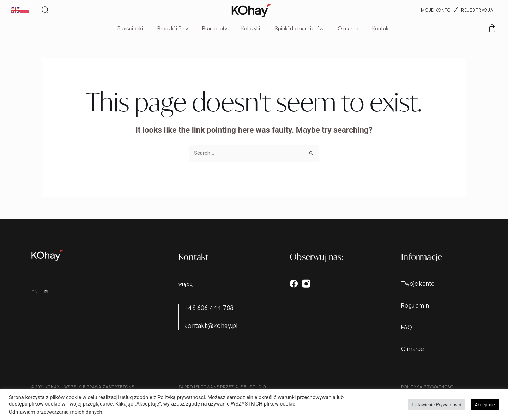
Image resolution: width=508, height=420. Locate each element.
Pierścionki (130, 28)
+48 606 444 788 (209, 308)
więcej (186, 284)
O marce (348, 28)
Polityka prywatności (428, 387)
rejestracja (477, 10)
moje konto (436, 10)
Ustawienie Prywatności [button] (437, 405)
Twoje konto (418, 284)
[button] (46, 10)
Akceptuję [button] (485, 405)
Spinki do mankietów (299, 28)
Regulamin (415, 305)
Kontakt (381, 28)
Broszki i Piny (173, 28)
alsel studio (251, 387)
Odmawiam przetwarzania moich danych (56, 412)
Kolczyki (251, 28)
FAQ (407, 327)
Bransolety (215, 28)
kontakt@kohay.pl (211, 325)
